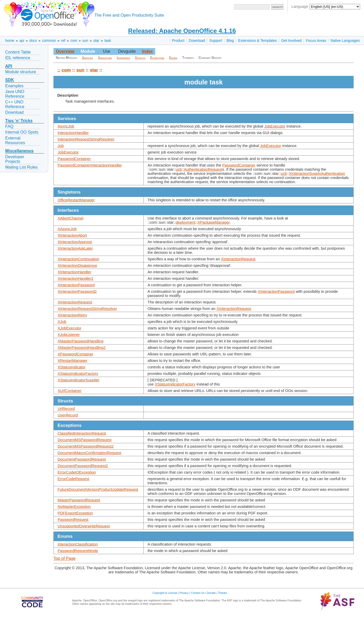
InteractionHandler (73, 133)
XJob (62, 322)
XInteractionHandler (74, 272)
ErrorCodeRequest (73, 479)
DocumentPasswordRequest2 (83, 466)
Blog (230, 41)
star (96, 41)
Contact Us (198, 593)
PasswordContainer (74, 159)
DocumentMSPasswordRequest (85, 440)
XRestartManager (73, 361)
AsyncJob (66, 126)
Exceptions (157, 58)
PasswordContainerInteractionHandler (90, 165)
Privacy (184, 593)
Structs (140, 58)
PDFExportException (75, 513)
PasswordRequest (73, 520)
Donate (211, 593)
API (9, 66)
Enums (173, 58)
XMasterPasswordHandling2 (82, 348)
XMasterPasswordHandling (81, 341)
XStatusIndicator (72, 367)
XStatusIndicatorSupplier (78, 380)
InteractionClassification (78, 544)
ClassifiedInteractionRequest (82, 433)
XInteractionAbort (72, 235)
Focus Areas (316, 41)
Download (197, 41)
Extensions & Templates (257, 41)
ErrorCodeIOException (77, 472)
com (74, 41)
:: (59, 70)
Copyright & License (165, 593)
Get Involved (291, 41)
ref (63, 41)
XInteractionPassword (76, 285)
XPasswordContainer (75, 354)
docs (33, 41)
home (10, 41)
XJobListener (69, 335)
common (49, 41)
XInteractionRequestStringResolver (87, 309)
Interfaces (123, 58)
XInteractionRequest (238, 259)
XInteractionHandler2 (75, 278)
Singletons (105, 58)
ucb (179, 169)
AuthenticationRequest (203, 169)
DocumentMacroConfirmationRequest (89, 453)
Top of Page (64, 558)
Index (147, 51)
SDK (10, 80)
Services (88, 58)
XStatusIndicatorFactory (78, 374)
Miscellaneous (19, 151)
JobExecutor (275, 126)
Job (61, 146)
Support (216, 41)
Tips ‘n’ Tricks (19, 121)
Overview (65, 51)
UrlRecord (66, 409)
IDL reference (18, 58)
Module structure (21, 72)
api (22, 41)
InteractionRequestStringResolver (86, 139)
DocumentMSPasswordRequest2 (86, 446)
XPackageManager (214, 222)
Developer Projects (15, 159)
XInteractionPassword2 (77, 291)
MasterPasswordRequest (79, 500)
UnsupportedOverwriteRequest (84, 526)
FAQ (9, 126)
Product (178, 41)
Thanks (222, 593)
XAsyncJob (67, 229)
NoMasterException (74, 507)
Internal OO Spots (22, 132)
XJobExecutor (69, 328)
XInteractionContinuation (78, 259)
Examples (14, 86)
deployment (186, 222)
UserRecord (68, 415)
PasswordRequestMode (78, 551)
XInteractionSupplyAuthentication (317, 174)
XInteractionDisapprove (77, 266)
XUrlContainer (70, 391)
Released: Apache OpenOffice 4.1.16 (182, 31)
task (108, 41)
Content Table (18, 52)
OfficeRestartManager (76, 200)
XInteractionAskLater (75, 248)
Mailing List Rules (21, 167)
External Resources (15, 140)
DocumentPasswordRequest (82, 459)
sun (85, 41)
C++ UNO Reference (15, 104)
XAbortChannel (70, 218)
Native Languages (345, 41)
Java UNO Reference (15, 94)
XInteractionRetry (72, 315)
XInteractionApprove (75, 242)
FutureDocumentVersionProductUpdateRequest (98, 489)
